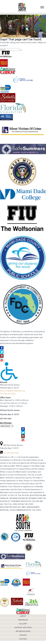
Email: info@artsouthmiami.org (12, 391)
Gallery (23, 624)
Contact (23, 639)
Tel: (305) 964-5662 (8, 394)
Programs (23, 620)
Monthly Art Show (23, 628)
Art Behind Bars (23, 631)
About (23, 616)
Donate (23, 635)
